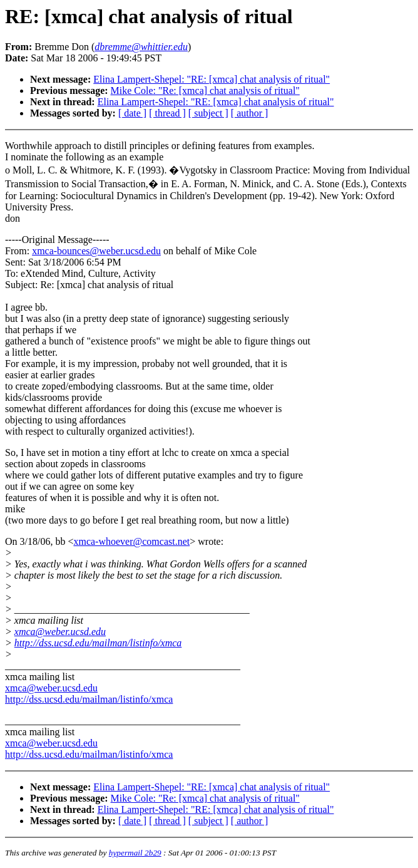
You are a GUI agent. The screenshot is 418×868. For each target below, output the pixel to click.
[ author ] (250, 113)
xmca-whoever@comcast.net (131, 541)
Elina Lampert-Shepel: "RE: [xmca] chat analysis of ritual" (212, 79)
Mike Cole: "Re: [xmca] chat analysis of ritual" (205, 90)
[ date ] (132, 113)
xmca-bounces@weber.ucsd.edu (96, 251)
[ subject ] (208, 113)
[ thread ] (167, 113)
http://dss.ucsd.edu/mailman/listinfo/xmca (98, 643)
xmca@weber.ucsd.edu (60, 632)
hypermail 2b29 (135, 853)
